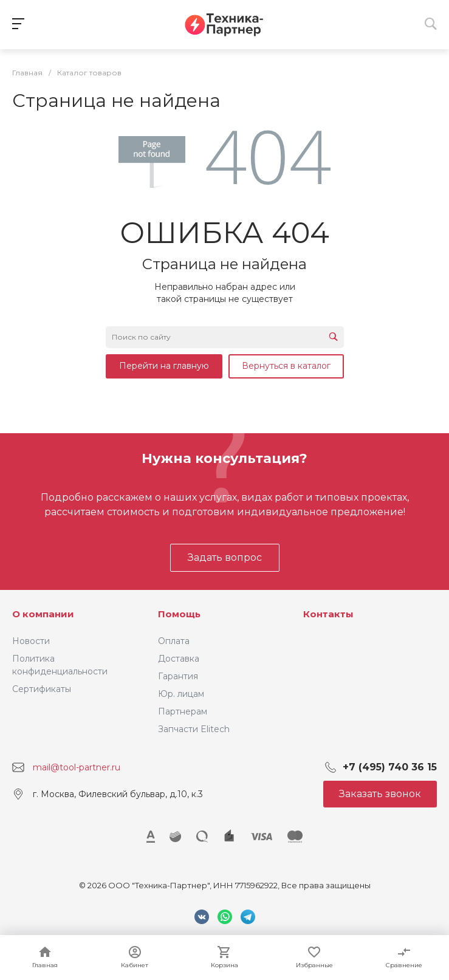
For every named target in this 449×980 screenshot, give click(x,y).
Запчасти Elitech (194, 729)
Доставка (179, 659)
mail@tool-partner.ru (77, 767)
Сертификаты (42, 689)
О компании (43, 614)
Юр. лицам (181, 694)
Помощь (179, 614)
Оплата (174, 641)
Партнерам (183, 711)
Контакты (328, 614)
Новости (31, 641)
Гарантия (178, 676)
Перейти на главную (164, 366)
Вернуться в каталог (286, 366)
